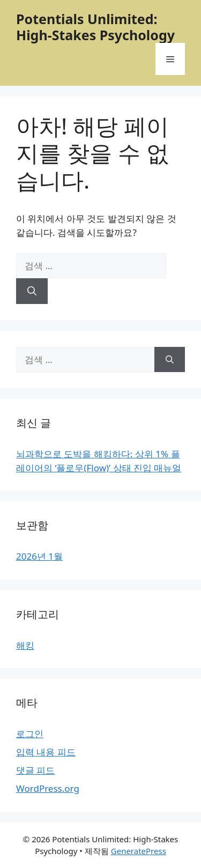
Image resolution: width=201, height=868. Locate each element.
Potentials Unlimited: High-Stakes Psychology (95, 27)
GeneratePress (139, 851)
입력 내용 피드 (46, 752)
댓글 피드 (35, 770)
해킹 (25, 645)
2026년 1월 (39, 556)
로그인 (30, 734)
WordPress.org (48, 788)
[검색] (32, 291)
